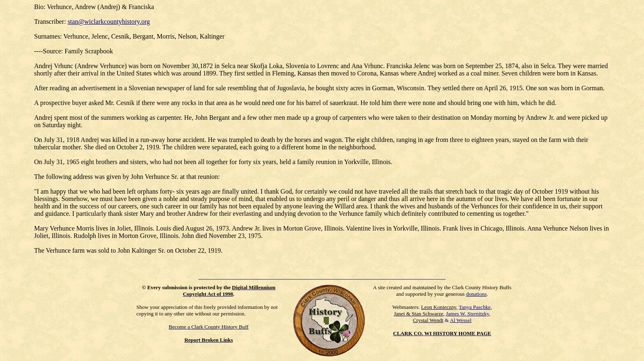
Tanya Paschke (475, 307)
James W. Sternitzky (468, 314)
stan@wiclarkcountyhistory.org (109, 22)
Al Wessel (461, 320)
